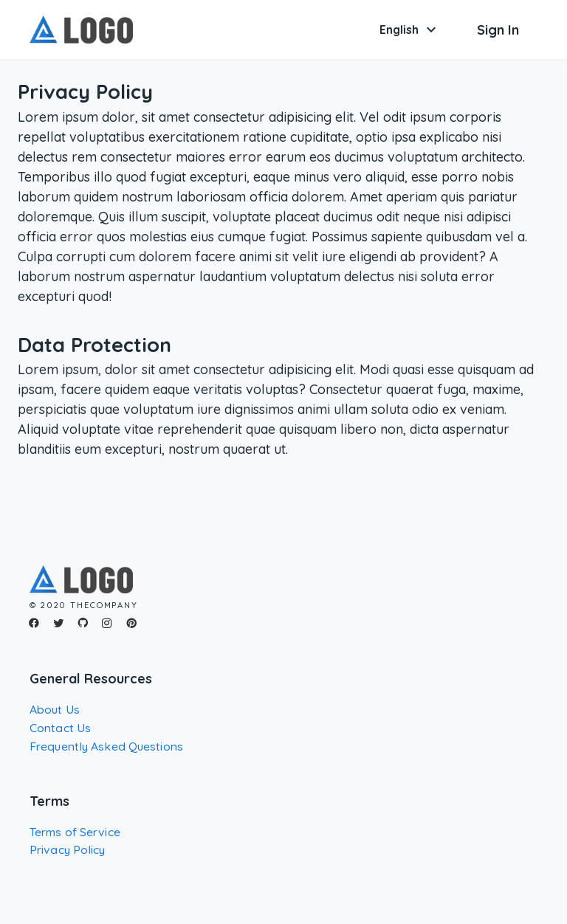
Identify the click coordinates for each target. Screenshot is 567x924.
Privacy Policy (68, 849)
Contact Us (60, 728)
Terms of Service (75, 832)
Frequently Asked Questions (106, 746)
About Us (55, 709)
